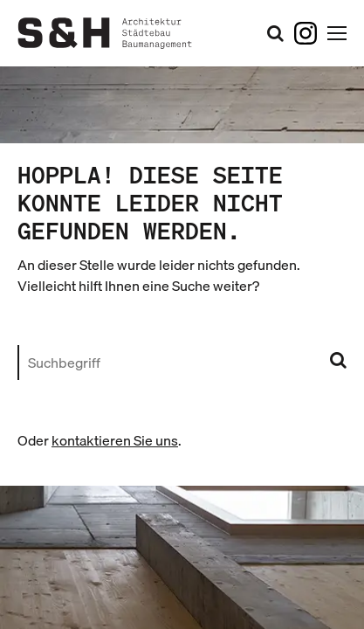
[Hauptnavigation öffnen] (337, 33)
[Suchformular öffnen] (275, 33)
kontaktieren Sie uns (115, 440)
